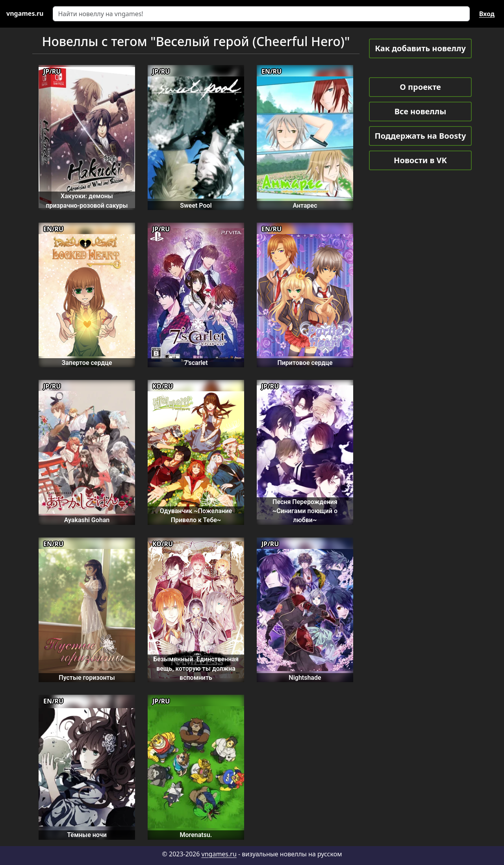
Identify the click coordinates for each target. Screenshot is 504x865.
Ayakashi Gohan (87, 520)
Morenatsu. (196, 835)
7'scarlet (196, 363)
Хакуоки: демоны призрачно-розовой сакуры (87, 201)
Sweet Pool (196, 206)
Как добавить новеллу (420, 48)
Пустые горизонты (87, 678)
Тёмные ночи (87, 835)
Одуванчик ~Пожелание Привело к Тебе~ (196, 515)
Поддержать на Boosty (421, 136)
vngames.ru (219, 854)
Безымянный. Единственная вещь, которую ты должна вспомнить (196, 668)
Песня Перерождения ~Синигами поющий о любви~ (305, 511)
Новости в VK (420, 160)
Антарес (305, 206)
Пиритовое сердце (305, 363)
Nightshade (305, 678)
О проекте (420, 87)
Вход (487, 14)
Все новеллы (421, 111)
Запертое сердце (87, 363)
